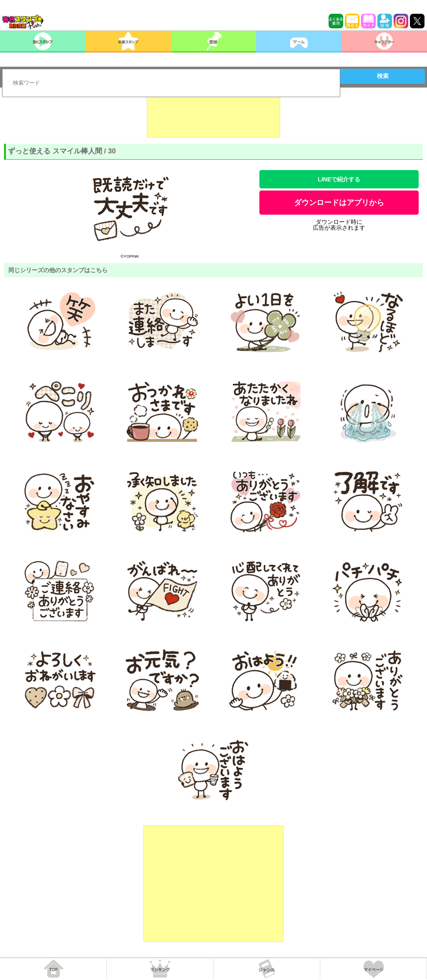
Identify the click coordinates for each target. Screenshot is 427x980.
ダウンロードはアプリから (339, 203)
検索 (383, 76)
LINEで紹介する (339, 179)
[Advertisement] (213, 117)
